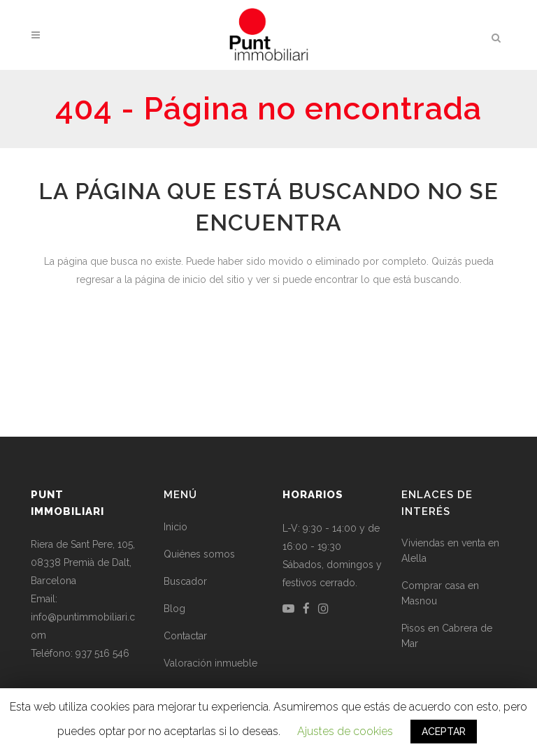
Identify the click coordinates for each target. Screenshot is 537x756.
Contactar (185, 636)
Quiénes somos (199, 554)
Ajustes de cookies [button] (345, 731)
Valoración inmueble (210, 663)
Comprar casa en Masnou (440, 593)
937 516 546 (102, 653)
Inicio (176, 527)
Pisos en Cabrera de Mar (447, 636)
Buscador (185, 581)
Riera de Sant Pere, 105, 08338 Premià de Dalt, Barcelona (83, 562)
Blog (174, 609)
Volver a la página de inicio (268, 339)
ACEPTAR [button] (444, 732)
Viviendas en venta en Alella (450, 551)
